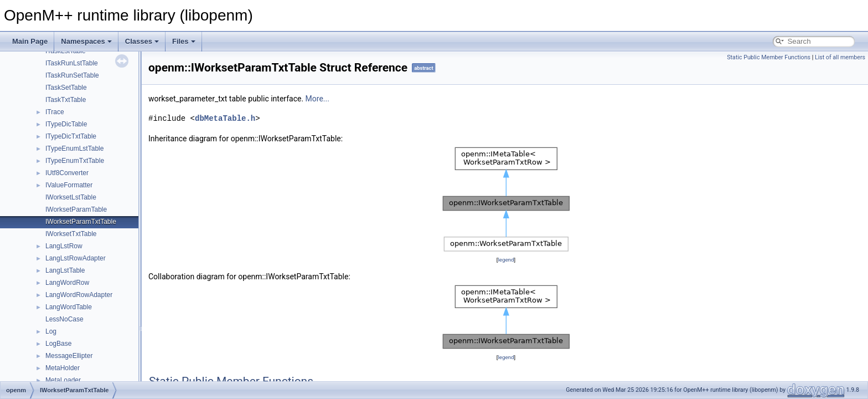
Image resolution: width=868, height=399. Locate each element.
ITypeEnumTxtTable (75, 161)
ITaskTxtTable (66, 100)
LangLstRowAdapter (76, 258)
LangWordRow (67, 283)
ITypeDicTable (66, 124)
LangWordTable (69, 307)
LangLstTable (65, 270)
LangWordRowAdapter (79, 295)
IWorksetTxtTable (71, 234)
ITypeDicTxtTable (71, 136)
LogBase (58, 344)
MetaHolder (63, 368)
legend (506, 260)
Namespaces (86, 41)
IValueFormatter (69, 185)
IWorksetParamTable (76, 209)
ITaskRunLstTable (72, 63)
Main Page (30, 41)
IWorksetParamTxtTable (81, 222)
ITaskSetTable (66, 88)
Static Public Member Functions (769, 57)
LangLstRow (64, 246)
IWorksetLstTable (71, 197)
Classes (142, 41)
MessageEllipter (69, 356)
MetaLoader (63, 380)
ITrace (55, 112)
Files (184, 41)
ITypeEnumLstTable (74, 149)
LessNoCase (64, 319)
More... (317, 99)
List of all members (840, 57)
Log (51, 331)
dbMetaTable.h (225, 118)
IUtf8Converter (67, 173)
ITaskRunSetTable (72, 75)
